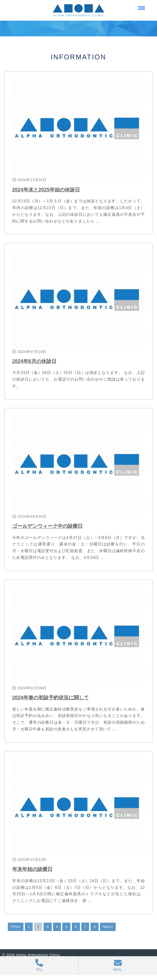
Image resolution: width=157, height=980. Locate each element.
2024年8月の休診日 (34, 361)
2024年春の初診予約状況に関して (51, 698)
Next (108, 927)
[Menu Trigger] (141, 8)
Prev (16, 927)
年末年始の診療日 (32, 869)
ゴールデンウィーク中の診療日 (47, 526)
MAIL (118, 965)
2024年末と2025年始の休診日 (46, 190)
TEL (39, 965)
